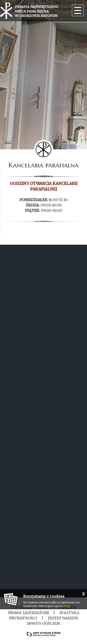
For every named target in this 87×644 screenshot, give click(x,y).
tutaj (67, 606)
